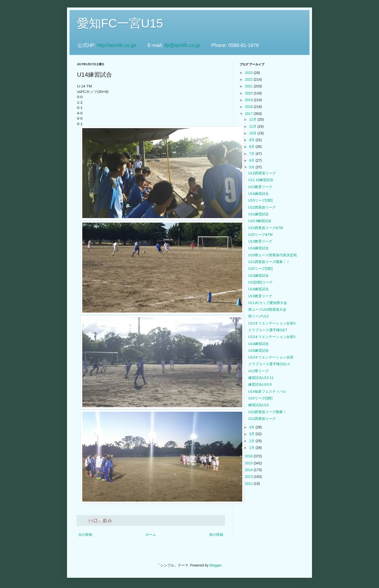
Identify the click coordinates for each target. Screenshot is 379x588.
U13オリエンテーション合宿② (272, 337)
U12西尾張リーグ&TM (266, 228)
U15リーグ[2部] (260, 200)
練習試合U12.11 (261, 378)
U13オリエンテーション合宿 (271, 357)
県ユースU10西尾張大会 (267, 309)
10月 (253, 133)
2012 (249, 484)
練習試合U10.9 (260, 384)
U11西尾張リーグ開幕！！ (269, 262)
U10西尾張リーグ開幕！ (267, 412)
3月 (252, 434)
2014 (249, 470)
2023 (249, 73)
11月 (253, 126)
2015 (249, 463)
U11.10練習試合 (261, 180)
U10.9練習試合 (260, 221)
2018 (249, 107)
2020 (249, 93)
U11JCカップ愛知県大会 (268, 303)
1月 (252, 448)
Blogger (215, 565)
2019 (249, 100)
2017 (249, 114)
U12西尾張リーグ (262, 173)
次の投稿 (85, 535)
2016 (249, 456)
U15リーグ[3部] (260, 269)
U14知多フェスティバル (267, 391)
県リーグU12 (258, 316)
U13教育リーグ (260, 187)
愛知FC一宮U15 (120, 23)
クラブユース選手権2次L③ (269, 364)
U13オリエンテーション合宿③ (272, 323)
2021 (249, 86)
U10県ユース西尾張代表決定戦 (272, 255)
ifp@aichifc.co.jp (187, 45)
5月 (252, 167)
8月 (252, 147)
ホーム (151, 535)
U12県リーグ (258, 371)
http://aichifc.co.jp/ (122, 45)
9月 (252, 140)
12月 (253, 119)
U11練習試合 (258, 214)
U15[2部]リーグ (260, 282)
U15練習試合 (258, 350)
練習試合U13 (258, 405)
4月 (252, 427)
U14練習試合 (258, 194)
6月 (252, 160)
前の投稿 (216, 535)
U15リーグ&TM (260, 235)
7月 (252, 154)
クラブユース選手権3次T (268, 330)
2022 (249, 79)
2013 (249, 477)
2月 (252, 441)
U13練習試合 (258, 276)
